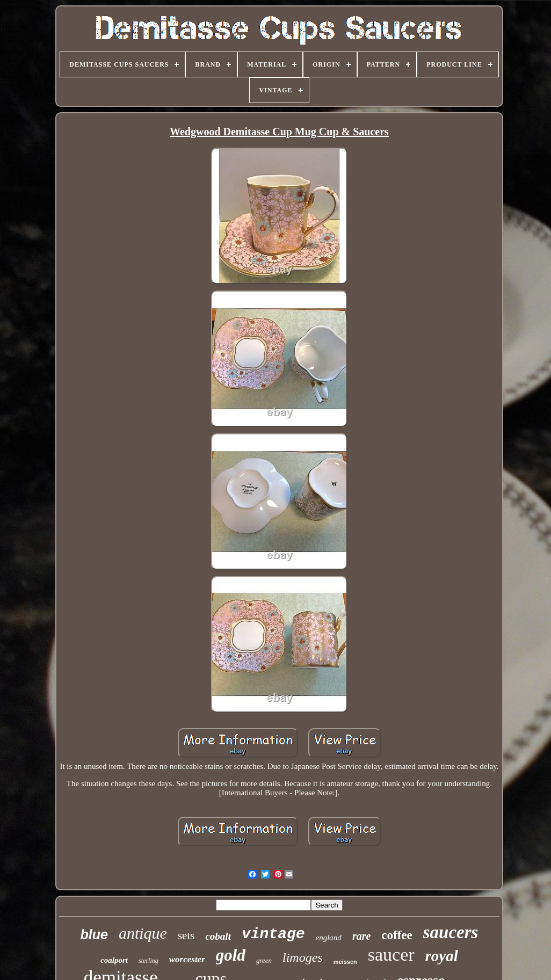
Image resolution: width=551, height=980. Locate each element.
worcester (187, 959)
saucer (391, 954)
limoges (303, 957)
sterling (148, 961)
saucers (451, 932)
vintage (273, 934)
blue (94, 934)
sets (186, 935)
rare (361, 936)
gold (231, 955)
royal (442, 956)
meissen (345, 962)
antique (143, 933)
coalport (114, 960)
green (264, 960)
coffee (397, 935)
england (329, 938)
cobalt (218, 936)
